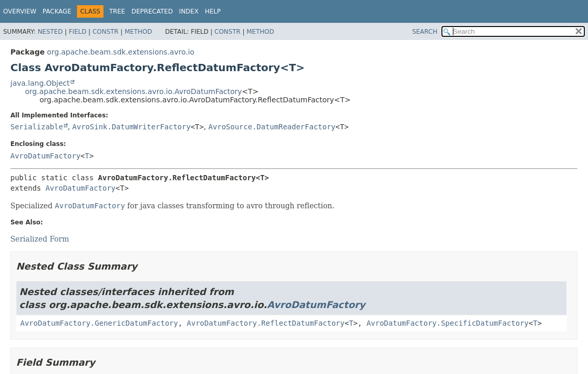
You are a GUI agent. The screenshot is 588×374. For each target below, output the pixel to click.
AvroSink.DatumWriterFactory (132, 127)
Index (189, 11)
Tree (117, 11)
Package (57, 11)
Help (213, 11)
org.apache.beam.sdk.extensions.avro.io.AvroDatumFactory (133, 91)
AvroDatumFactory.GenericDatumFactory (99, 323)
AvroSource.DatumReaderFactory (272, 127)
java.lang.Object (40, 83)
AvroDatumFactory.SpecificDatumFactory (448, 323)
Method (139, 32)
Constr (106, 32)
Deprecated (152, 11)
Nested (50, 32)
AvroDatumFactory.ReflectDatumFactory (265, 323)
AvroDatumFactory (45, 156)
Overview (20, 11)
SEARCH (425, 32)
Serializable (37, 127)
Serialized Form (40, 239)
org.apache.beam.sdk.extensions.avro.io (121, 52)
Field (77, 32)
